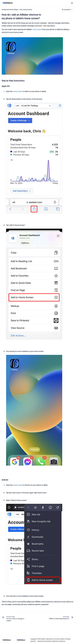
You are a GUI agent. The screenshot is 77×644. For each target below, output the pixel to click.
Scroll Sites (48, 641)
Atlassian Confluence (59, 641)
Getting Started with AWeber (10, 9)
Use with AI (67, 9)
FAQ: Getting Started (26, 9)
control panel (37, 29)
